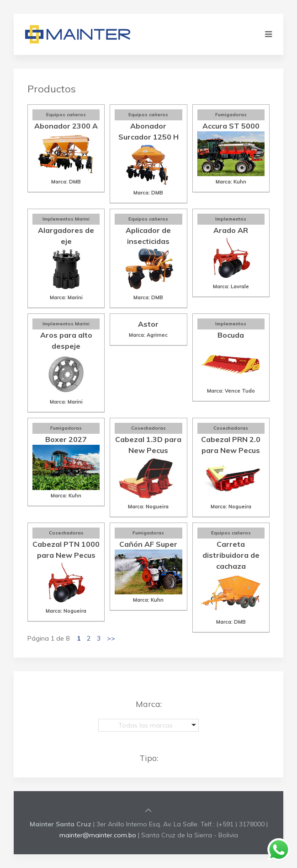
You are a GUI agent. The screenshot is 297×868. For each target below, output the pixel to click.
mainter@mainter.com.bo (98, 835)
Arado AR (231, 230)
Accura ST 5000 (231, 126)
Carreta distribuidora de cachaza (231, 555)
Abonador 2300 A (66, 126)
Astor (148, 324)
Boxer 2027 (66, 439)
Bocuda (231, 335)
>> (111, 638)
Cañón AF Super (148, 544)
